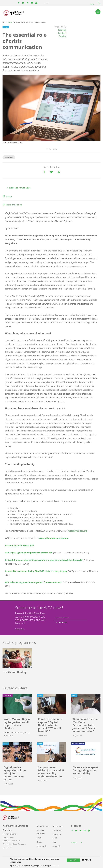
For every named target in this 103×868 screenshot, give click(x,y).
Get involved (58, 826)
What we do (42, 846)
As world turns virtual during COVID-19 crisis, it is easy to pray (36, 571)
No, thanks (86, 860)
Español (62, 36)
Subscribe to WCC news (20, 188)
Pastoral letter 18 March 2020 (20, 545)
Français (62, 30)
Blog (54, 842)
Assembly (57, 846)
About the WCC (43, 826)
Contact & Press (57, 836)
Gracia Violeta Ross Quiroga (17, 733)
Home (3, 22)
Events (40, 842)
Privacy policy (20, 629)
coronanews (9, 157)
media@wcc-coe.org (77, 531)
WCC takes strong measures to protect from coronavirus (33, 582)
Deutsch (62, 33)
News (10, 22)
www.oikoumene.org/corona (54, 538)
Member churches (41, 832)
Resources (57, 830)
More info (56, 866)
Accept (73, 860)
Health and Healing (14, 205)
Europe (9, 196)
